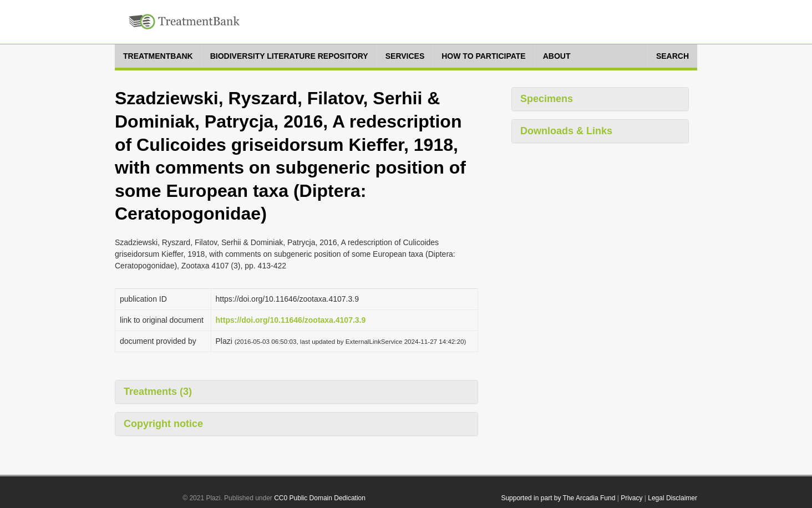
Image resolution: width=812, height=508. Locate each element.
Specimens (547, 99)
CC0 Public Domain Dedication (320, 498)
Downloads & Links (566, 131)
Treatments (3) (158, 392)
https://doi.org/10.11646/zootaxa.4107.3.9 (291, 320)
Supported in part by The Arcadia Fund (558, 498)
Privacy (631, 498)
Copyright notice (163, 424)
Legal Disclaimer (673, 498)
